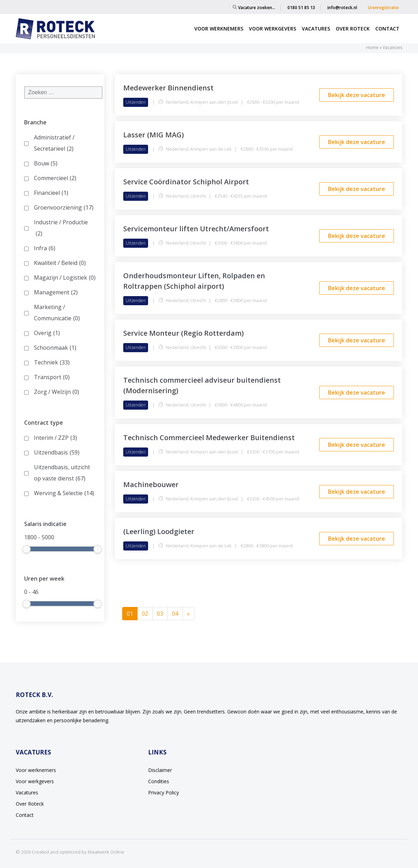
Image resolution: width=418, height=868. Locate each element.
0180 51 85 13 (301, 8)
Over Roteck (353, 29)
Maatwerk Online (106, 852)
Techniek (52, 362)
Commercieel (55, 178)
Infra (45, 248)
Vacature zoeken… (254, 8)
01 (132, 613)
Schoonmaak (55, 348)
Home (372, 47)
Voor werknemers (219, 29)
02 (145, 614)
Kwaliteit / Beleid (60, 263)
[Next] (188, 614)
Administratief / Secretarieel (54, 144)
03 (160, 614)
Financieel (51, 193)
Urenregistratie (383, 8)
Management (56, 292)
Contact (387, 29)
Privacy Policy (163, 792)
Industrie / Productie (61, 229)
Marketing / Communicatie (57, 313)
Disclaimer (160, 770)
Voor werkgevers (273, 29)
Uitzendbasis (57, 452)
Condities (159, 781)
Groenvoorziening (64, 207)
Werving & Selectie (64, 493)
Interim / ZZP (55, 438)
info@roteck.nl (342, 8)
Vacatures (316, 29)
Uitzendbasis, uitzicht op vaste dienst (62, 474)
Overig (47, 333)
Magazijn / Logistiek (65, 278)
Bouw (46, 163)
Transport (52, 377)
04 (175, 614)
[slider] (26, 549)
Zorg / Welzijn (57, 392)
